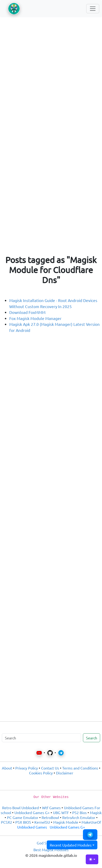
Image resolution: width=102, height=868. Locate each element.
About (7, 768)
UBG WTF (61, 812)
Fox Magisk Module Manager (35, 318)
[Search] (41, 738)
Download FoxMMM (27, 312)
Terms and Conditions (80, 768)
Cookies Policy (41, 773)
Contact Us (50, 768)
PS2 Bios (79, 812)
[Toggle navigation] (93, 9)
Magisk (96, 812)
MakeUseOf (91, 822)
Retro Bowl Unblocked (20, 808)
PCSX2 (7, 822)
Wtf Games (51, 808)
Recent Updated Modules (71, 845)
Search (92, 738)
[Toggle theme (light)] (92, 859)
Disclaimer (65, 773)
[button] (90, 835)
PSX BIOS (23, 822)
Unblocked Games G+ (32, 812)
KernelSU (42, 822)
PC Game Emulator (23, 817)
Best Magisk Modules (51, 850)
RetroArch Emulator (79, 817)
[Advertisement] (51, 76)
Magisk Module (66, 822)
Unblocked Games (32, 827)
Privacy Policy (27, 768)
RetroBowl (50, 817)
